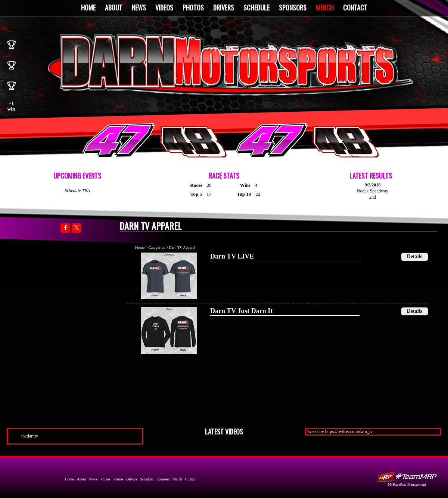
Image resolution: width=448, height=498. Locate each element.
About (114, 7)
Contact (355, 7)
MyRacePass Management (407, 484)
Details (415, 256)
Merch (325, 7)
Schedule (256, 7)
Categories (157, 248)
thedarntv (30, 436)
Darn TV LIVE (232, 256)
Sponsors (293, 7)
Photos (193, 7)
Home (88, 7)
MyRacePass (407, 477)
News (139, 7)
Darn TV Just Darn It (241, 311)
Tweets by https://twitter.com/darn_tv (339, 432)
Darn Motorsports (231, 65)
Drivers (224, 7)
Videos (164, 7)
